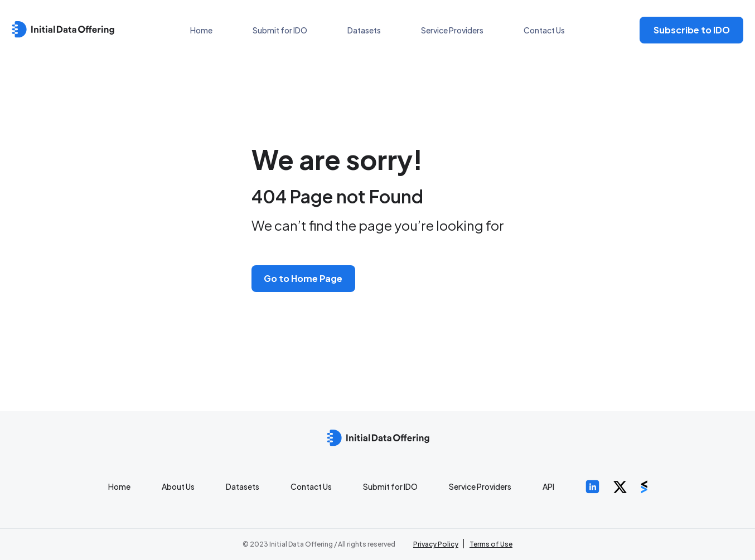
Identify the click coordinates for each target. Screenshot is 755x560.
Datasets (364, 30)
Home (201, 30)
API (548, 486)
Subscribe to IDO (692, 30)
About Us (178, 486)
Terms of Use (491, 544)
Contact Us (544, 30)
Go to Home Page (303, 278)
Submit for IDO (280, 30)
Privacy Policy (436, 544)
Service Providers (452, 30)
